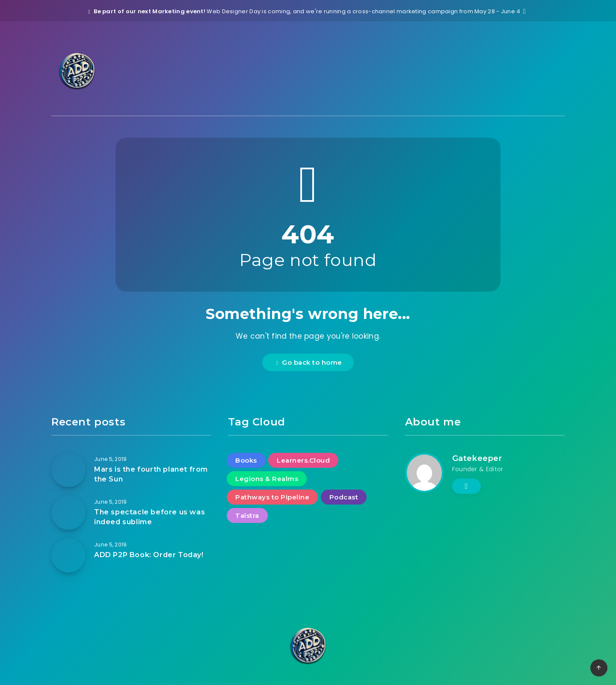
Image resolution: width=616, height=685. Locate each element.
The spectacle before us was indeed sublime (150, 517)
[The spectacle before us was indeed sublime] (68, 513)
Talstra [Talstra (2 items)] (247, 515)
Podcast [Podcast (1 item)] (344, 497)
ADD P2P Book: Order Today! (149, 555)
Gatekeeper (477, 458)
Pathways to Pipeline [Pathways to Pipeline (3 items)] (272, 497)
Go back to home (309, 362)
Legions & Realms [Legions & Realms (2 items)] (267, 479)
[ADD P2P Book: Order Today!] (68, 555)
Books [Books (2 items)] (246, 460)
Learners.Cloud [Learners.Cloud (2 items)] (303, 460)
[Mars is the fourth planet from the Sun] (68, 470)
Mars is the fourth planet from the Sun (151, 474)
